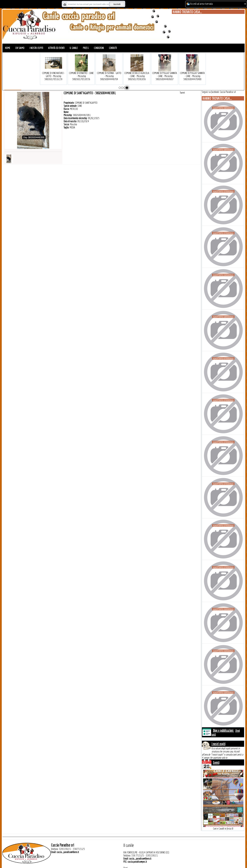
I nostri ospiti (36, 48)
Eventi (216, 762)
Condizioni (99, 48)
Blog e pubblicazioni (223, 730)
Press (86, 48)
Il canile (74, 48)
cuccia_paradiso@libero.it (68, 852)
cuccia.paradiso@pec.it (137, 862)
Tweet (182, 93)
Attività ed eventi (56, 48)
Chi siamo (20, 48)
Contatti (113, 48)
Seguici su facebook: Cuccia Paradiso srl (219, 92)
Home (8, 48)
